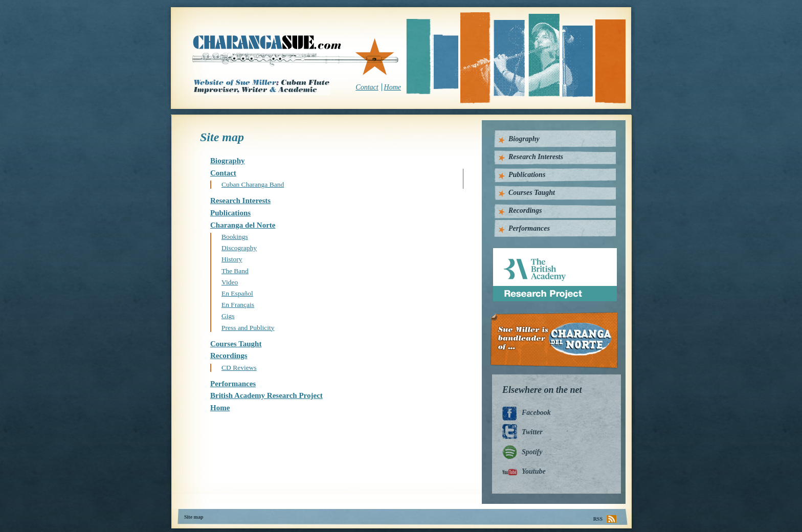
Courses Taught (236, 344)
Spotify (532, 452)
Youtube (534, 471)
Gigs (228, 316)
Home (393, 87)
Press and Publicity (248, 328)
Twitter (532, 432)
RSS (598, 519)
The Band (235, 271)
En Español (237, 293)
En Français (238, 305)
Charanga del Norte (243, 225)
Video (230, 282)
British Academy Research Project (266, 395)
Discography (239, 248)
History (232, 259)
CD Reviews (239, 368)
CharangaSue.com (296, 56)
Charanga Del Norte (558, 340)
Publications (230, 213)
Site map (194, 517)
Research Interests (240, 201)
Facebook (536, 413)
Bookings (235, 237)
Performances (233, 384)
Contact (367, 87)
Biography (228, 161)
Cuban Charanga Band (253, 184)
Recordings (229, 356)
